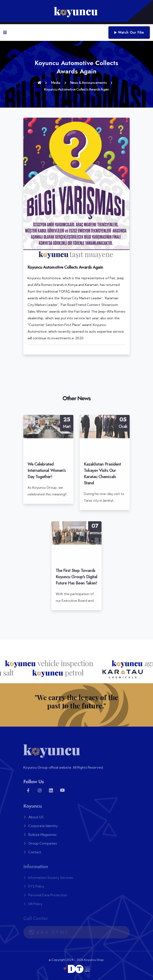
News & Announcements (88, 83)
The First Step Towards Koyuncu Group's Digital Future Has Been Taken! (76, 579)
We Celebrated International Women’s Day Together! (47, 472)
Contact (32, 854)
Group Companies (40, 845)
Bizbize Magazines (40, 837)
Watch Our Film (129, 32)
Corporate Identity (41, 828)
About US (33, 819)
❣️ (76, 969)
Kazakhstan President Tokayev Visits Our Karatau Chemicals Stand (102, 476)
